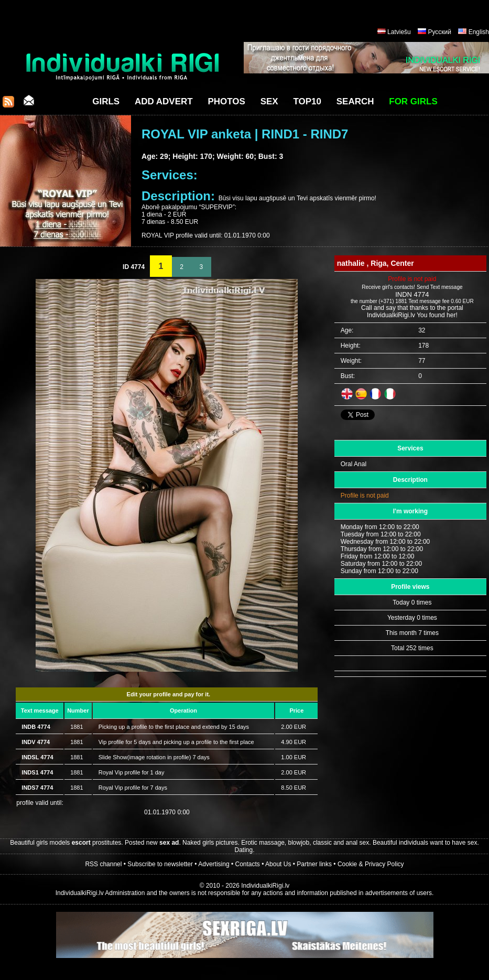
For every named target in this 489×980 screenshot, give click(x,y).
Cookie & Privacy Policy (371, 864)
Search (355, 101)
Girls (106, 101)
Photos (226, 101)
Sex (269, 101)
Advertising (214, 864)
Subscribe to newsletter (160, 864)
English (479, 32)
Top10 (307, 101)
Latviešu (399, 32)
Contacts (248, 864)
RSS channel (103, 864)
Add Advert (164, 101)
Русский (439, 32)
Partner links (314, 864)
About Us (278, 864)
